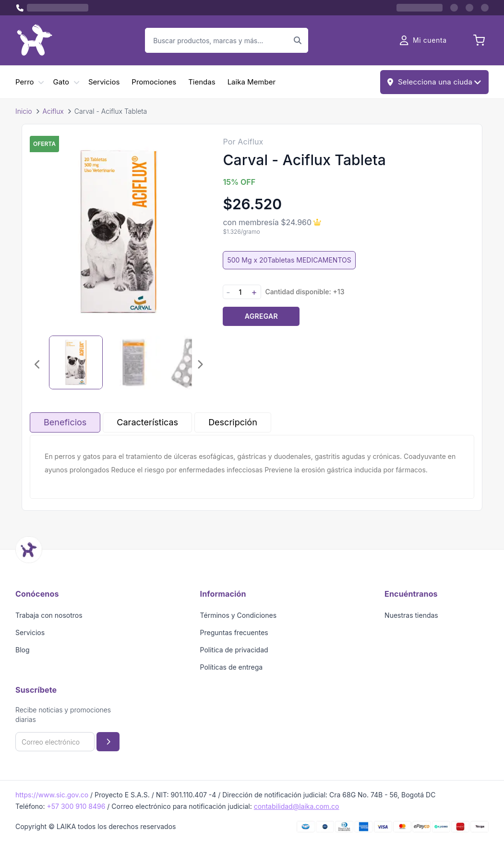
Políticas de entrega (232, 667)
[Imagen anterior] (37, 364)
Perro (25, 82)
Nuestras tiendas (411, 615)
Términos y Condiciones (239, 615)
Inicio (24, 111)
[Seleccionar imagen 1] (76, 362)
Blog (23, 650)
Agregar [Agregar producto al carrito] (261, 316)
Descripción (233, 422)
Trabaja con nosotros (49, 615)
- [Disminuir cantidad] (228, 292)
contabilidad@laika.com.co (297, 806)
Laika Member (252, 82)
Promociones (154, 82)
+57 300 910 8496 (76, 806)
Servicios (104, 82)
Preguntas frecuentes (234, 632)
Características (147, 422)
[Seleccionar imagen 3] (191, 362)
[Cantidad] (240, 292)
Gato (61, 82)
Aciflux (53, 111)
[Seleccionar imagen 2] (133, 362)
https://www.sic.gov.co (52, 795)
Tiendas (202, 82)
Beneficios (65, 422)
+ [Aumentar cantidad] (254, 292)
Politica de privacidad (234, 650)
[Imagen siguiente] (200, 364)
